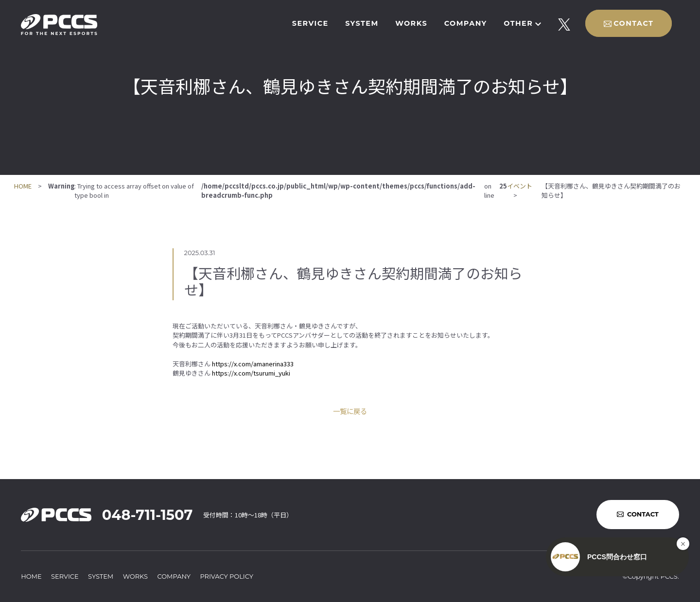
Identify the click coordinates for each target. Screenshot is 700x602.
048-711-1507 (147, 515)
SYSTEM (362, 23)
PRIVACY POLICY (227, 576)
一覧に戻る (350, 411)
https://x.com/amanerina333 (253, 364)
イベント (520, 186)
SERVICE (310, 23)
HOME (23, 186)
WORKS (411, 23)
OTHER (518, 23)
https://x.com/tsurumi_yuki (251, 373)
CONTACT (633, 23)
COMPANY (466, 23)
